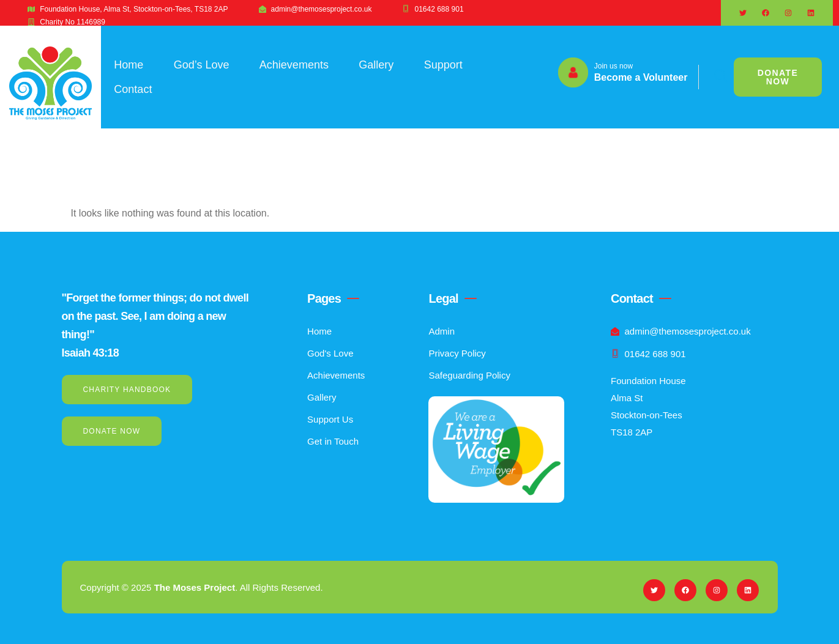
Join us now (613, 66)
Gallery (377, 65)
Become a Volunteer (641, 77)
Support (445, 65)
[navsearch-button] (714, 77)
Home (129, 65)
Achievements (295, 65)
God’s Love (202, 65)
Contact (133, 89)
